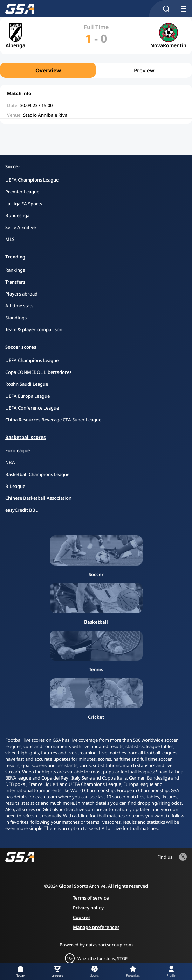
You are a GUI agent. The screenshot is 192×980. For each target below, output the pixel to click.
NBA (10, 462)
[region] (96, 70)
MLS (10, 239)
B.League (15, 486)
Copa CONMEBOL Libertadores (38, 372)
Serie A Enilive (20, 227)
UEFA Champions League (32, 180)
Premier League (22, 192)
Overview (48, 70)
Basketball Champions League (37, 474)
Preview (144, 70)
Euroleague (18, 450)
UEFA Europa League (28, 396)
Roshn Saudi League (27, 384)
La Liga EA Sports (24, 204)
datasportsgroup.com (109, 945)
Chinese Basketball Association (38, 498)
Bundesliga (17, 215)
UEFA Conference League (32, 408)
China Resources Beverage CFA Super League (53, 420)
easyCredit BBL (22, 510)
